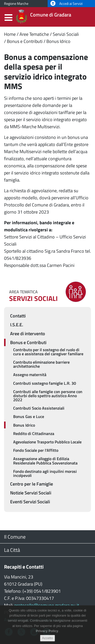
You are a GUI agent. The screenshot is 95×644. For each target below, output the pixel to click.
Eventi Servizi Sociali (30, 502)
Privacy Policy (47, 635)
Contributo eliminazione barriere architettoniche (41, 364)
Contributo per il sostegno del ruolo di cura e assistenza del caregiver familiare (48, 352)
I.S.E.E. (17, 325)
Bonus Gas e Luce (29, 416)
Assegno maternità (30, 375)
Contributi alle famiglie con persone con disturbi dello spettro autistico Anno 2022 (48, 396)
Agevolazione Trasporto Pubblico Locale (47, 442)
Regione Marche (16, 4)
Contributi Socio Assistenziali (39, 408)
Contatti (18, 316)
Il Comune (15, 537)
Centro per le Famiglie (32, 484)
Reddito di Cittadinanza (34, 433)
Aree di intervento (28, 334)
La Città (12, 550)
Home (10, 34)
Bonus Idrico (58, 41)
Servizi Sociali (66, 34)
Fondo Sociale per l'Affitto (36, 450)
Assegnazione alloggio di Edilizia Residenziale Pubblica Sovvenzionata (45, 461)
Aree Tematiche (34, 34)
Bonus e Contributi (25, 41)
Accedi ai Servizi (66, 4)
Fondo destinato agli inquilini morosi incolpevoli (45, 473)
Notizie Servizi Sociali (31, 493)
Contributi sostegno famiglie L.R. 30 (45, 383)
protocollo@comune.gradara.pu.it (47, 605)
